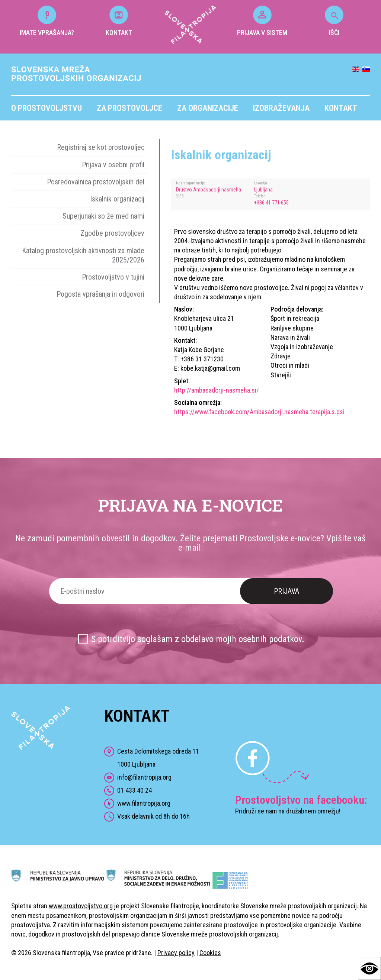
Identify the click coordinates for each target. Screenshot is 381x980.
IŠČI (334, 21)
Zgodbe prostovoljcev (112, 233)
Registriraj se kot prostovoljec (101, 147)
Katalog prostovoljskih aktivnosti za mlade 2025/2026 (83, 255)
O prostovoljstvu (47, 108)
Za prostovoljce (129, 108)
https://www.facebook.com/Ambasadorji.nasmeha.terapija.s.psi (259, 412)
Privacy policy (176, 953)
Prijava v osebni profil (113, 165)
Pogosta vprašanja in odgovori (100, 294)
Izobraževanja (281, 108)
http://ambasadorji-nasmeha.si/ (217, 390)
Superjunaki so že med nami (103, 216)
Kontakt (341, 108)
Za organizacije (208, 108)
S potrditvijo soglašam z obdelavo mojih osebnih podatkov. (198, 639)
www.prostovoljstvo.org (81, 906)
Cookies (210, 953)
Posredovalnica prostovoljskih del (96, 182)
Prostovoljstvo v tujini (113, 277)
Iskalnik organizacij (117, 199)
